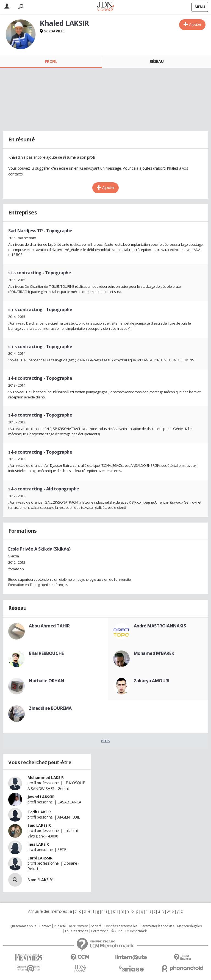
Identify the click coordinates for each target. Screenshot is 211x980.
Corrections (99, 931)
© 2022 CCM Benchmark (129, 931)
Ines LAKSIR (38, 844)
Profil (51, 61)
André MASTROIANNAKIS (160, 626)
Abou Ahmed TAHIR (49, 626)
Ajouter (195, 24)
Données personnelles (121, 926)
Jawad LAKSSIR (41, 797)
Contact (45, 926)
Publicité (60, 926)
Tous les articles (76, 931)
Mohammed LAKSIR (46, 777)
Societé (96, 926)
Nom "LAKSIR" (41, 880)
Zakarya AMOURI (152, 681)
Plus (105, 741)
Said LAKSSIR (39, 825)
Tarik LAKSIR (39, 812)
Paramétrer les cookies (157, 926)
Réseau (157, 61)
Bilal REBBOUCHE (46, 653)
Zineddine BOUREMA (50, 708)
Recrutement (78, 926)
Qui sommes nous (23, 926)
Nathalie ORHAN (46, 681)
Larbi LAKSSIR (40, 858)
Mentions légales (189, 926)
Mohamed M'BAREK (154, 653)
